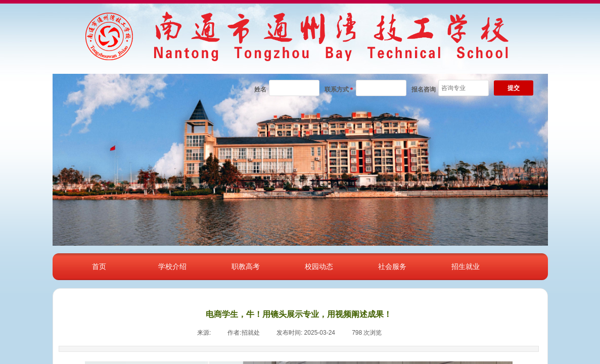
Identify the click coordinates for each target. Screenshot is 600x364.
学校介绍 (172, 266)
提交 (514, 88)
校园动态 (319, 266)
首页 (99, 266)
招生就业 (466, 266)
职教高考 (246, 266)
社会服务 (392, 266)
